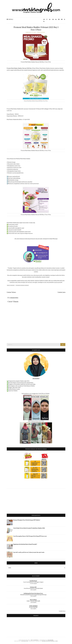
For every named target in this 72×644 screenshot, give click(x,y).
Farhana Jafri (33, 587)
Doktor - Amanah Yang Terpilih (33, 601)
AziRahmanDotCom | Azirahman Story (33, 593)
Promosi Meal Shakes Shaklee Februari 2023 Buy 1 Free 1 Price (36, 28)
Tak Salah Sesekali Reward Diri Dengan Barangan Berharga (33, 595)
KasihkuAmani (33, 581)
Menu (10, 19)
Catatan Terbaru (11, 292)
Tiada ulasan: (41, 32)
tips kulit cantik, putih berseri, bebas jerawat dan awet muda (29, 552)
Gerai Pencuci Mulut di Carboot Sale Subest (33, 588)
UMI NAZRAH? (36, 379)
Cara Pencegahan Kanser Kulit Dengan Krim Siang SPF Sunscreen (30, 536)
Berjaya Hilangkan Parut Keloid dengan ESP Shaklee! (27, 520)
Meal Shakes (11, 285)
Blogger (51, 640)
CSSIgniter (25, 641)
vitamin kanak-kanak (22, 285)
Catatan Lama (61, 292)
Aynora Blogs (33, 600)
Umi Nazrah (34, 640)
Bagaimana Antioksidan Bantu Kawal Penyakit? (25, 544)
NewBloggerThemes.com (50, 641)
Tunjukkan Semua (62, 611)
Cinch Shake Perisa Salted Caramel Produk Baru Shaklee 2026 (29, 528)
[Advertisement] (36, 500)
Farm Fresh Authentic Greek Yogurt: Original (33, 582)
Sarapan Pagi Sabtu (33, 607)
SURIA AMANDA (33, 606)
